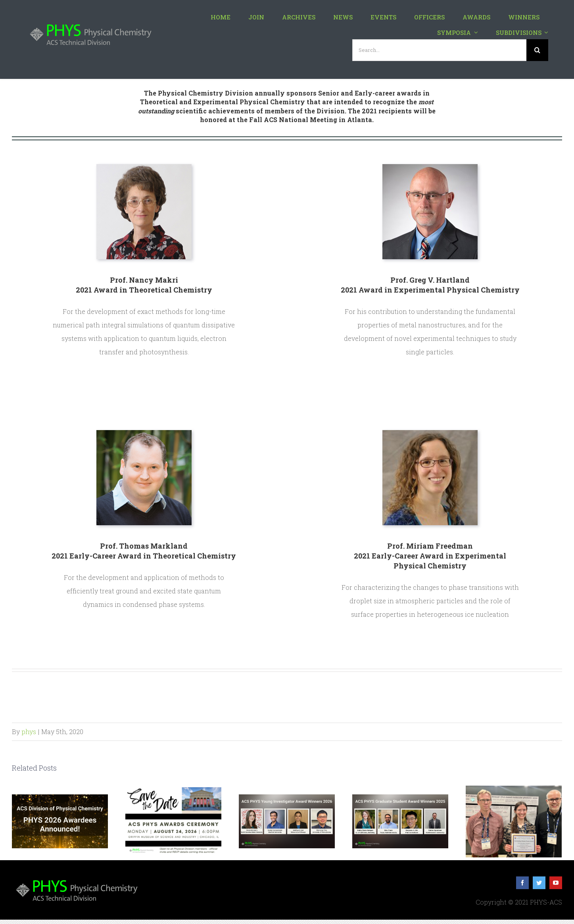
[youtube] (556, 883)
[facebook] (522, 883)
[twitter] (539, 883)
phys (29, 732)
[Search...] (439, 50)
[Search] (537, 50)
